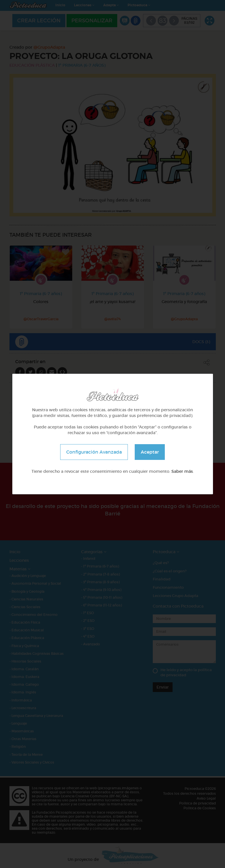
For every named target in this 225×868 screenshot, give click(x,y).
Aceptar (150, 452)
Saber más (182, 471)
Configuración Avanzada (94, 452)
